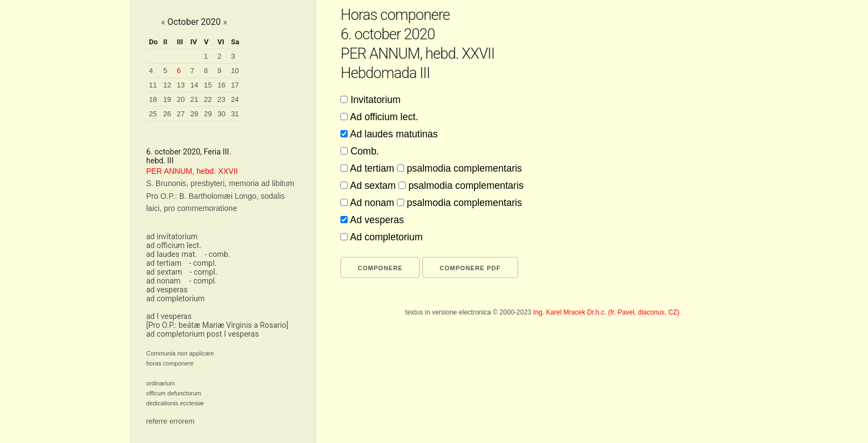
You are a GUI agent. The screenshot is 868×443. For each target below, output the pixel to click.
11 (153, 85)
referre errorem (170, 421)
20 (180, 99)
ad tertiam (164, 263)
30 (221, 114)
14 (194, 85)
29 (208, 114)
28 (194, 114)
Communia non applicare (180, 353)
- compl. (203, 263)
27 (180, 114)
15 (208, 85)
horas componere (170, 363)
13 (180, 85)
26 (167, 114)
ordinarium (161, 383)
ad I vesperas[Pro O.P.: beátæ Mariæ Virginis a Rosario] (217, 321)
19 (167, 99)
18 (153, 99)
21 (194, 99)
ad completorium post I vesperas (203, 334)
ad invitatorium (172, 236)
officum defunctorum (174, 393)
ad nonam (163, 281)
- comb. (217, 254)
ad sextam (164, 272)
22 (208, 99)
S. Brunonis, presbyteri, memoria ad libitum (220, 183)
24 (235, 99)
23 (221, 99)
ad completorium (175, 298)
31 (235, 114)
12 (167, 85)
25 (153, 114)
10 (235, 71)
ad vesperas (167, 290)
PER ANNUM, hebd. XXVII (192, 171)
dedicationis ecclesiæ (175, 403)
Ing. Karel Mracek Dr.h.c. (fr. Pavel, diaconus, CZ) (606, 312)
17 (235, 85)
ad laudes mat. (172, 254)
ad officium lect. (174, 245)
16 (221, 85)
